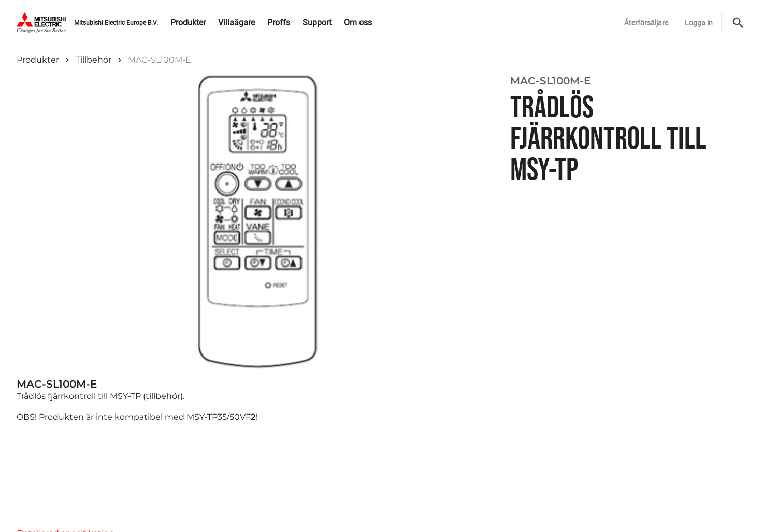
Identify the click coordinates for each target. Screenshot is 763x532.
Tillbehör (93, 60)
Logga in (699, 23)
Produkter (38, 60)
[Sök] (738, 23)
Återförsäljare (646, 23)
